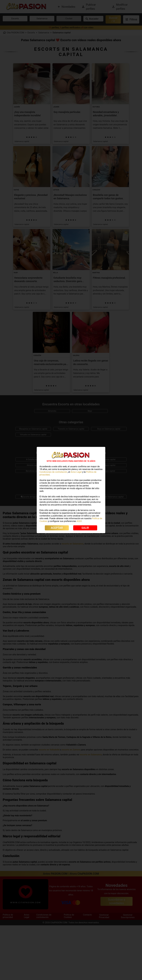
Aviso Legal (76, 472)
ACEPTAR (57, 528)
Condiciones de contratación (53, 472)
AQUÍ (79, 521)
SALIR (85, 528)
